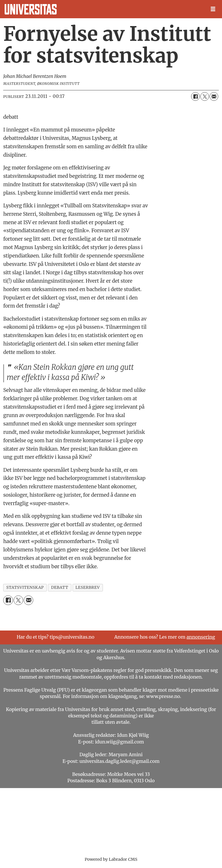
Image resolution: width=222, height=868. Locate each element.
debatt (60, 588)
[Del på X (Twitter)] (205, 96)
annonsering (201, 637)
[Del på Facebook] (195, 96)
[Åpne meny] (213, 9)
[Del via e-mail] (214, 96)
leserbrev (88, 588)
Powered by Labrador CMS (111, 859)
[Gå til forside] (31, 9)
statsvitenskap (25, 588)
